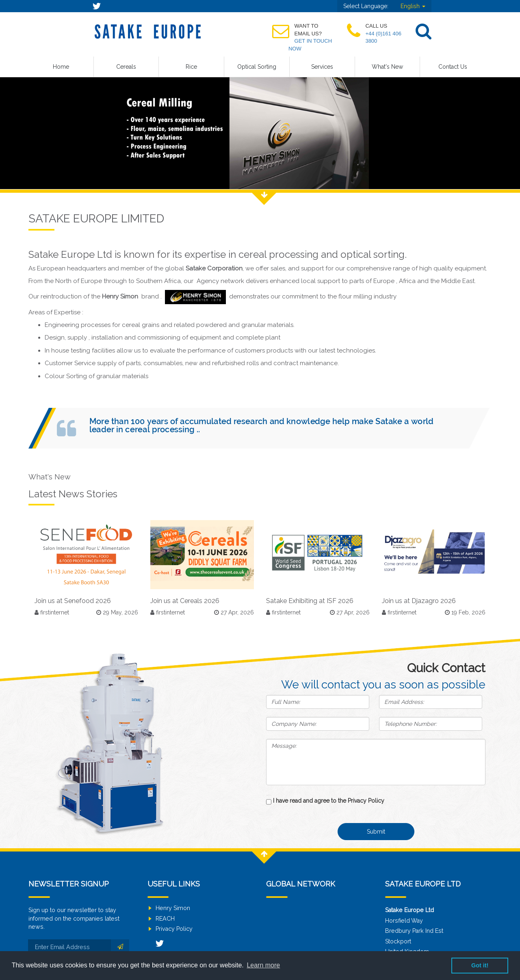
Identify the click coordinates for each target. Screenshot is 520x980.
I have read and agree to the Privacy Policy (329, 801)
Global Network (301, 884)
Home (61, 67)
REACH (165, 919)
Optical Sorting (257, 67)
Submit (376, 832)
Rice (191, 67)
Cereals (126, 67)
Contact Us (453, 67)
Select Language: (366, 6)
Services (322, 67)
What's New (387, 67)
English (413, 6)
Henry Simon (173, 908)
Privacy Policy (174, 929)
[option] (260, 130)
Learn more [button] (263, 965)
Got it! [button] (480, 965)
